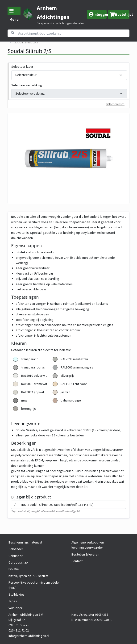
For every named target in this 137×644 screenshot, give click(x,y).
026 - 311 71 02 (19, 630)
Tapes (13, 601)
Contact (77, 561)
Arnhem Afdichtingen (53, 12)
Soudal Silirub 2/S (26, 42)
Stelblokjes (17, 594)
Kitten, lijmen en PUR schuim (28, 576)
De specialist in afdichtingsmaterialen (60, 23)
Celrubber (16, 556)
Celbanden (16, 549)
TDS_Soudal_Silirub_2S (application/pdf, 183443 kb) (54, 505)
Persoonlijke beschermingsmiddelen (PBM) (34, 585)
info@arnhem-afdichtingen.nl (29, 636)
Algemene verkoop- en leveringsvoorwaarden (88, 545)
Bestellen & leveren (85, 554)
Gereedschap (18, 562)
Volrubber (15, 608)
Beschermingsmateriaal (25, 542)
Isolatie (14, 569)
